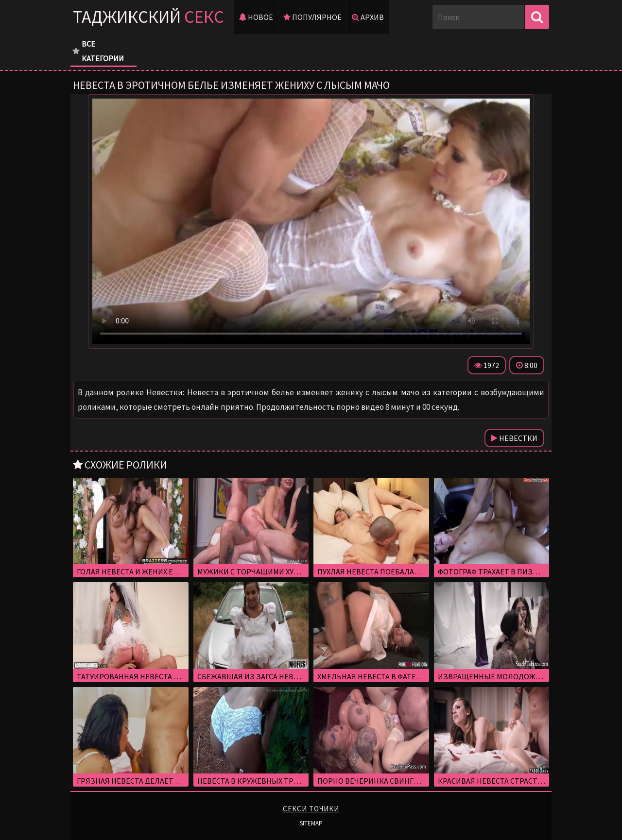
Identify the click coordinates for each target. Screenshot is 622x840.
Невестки (514, 438)
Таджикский (148, 17)
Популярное (312, 17)
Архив (368, 17)
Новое (256, 17)
